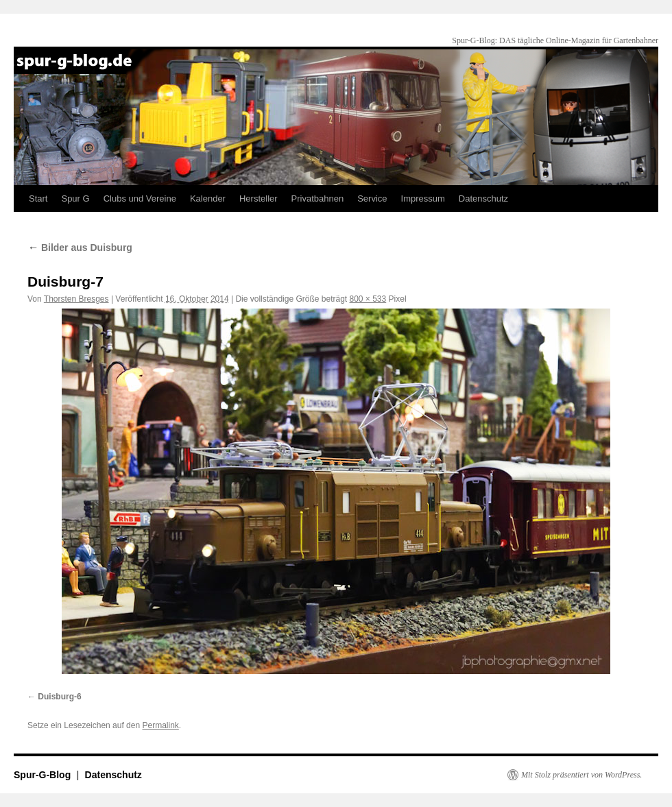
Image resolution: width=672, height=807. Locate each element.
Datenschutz (483, 198)
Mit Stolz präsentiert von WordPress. (581, 775)
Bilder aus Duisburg (80, 248)
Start (38, 198)
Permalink (160, 725)
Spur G (75, 198)
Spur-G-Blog (44, 775)
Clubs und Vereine (140, 198)
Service (372, 198)
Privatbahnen (318, 198)
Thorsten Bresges (76, 299)
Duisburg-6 (59, 697)
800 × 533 (368, 299)
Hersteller (259, 198)
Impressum (423, 198)
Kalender (208, 198)
